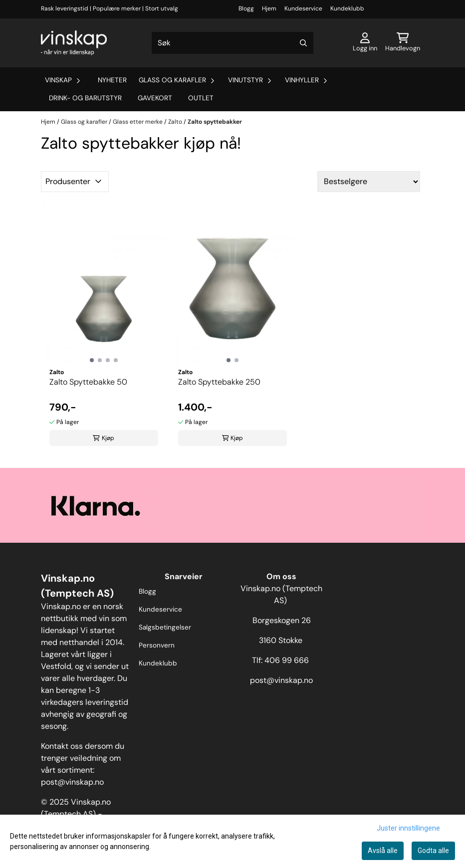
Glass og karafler (85, 122)
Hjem (269, 8)
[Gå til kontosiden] (365, 43)
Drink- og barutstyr (85, 98)
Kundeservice (303, 8)
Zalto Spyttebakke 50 (88, 382)
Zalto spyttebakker (215, 122)
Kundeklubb (347, 8)
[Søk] (233, 43)
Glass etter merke (138, 122)
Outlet (201, 98)
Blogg (246, 8)
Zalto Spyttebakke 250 (219, 382)
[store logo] (74, 43)
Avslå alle (383, 851)
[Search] (303, 43)
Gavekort (155, 98)
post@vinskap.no (72, 782)
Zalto (176, 122)
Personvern (157, 645)
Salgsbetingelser (165, 627)
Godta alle (433, 851)
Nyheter (112, 80)
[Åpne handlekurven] (403, 43)
